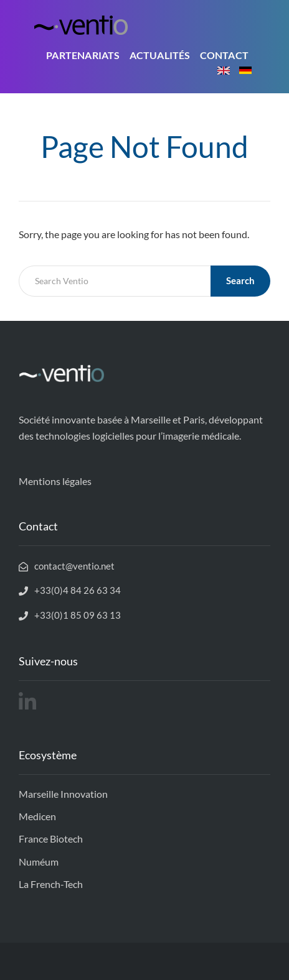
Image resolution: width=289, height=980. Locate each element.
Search (240, 280)
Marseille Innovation (63, 794)
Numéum (39, 862)
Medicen (37, 816)
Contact (224, 55)
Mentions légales (55, 481)
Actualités (160, 55)
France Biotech (51, 839)
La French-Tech (51, 884)
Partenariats (83, 55)
